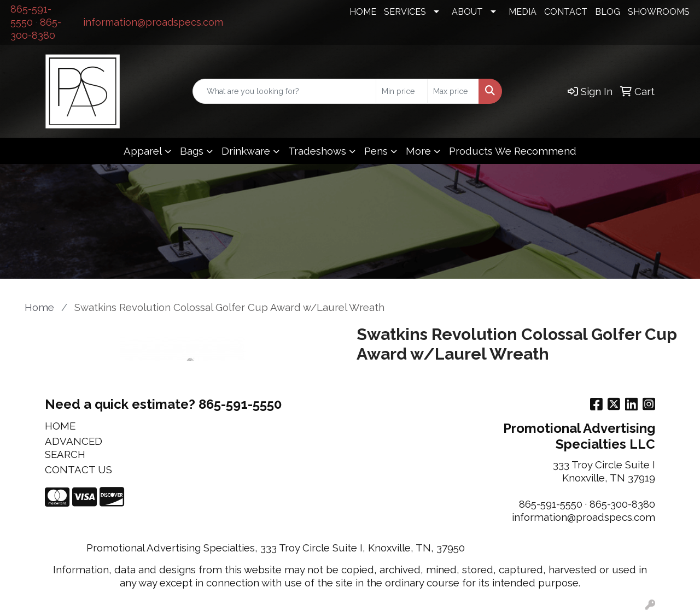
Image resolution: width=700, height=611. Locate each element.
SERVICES (405, 12)
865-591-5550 (551, 504)
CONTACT (566, 12)
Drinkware (246, 151)
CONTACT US (78, 469)
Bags (192, 151)
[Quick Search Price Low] (402, 91)
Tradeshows (317, 151)
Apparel (143, 151)
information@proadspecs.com (153, 22)
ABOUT (467, 12)
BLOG (608, 12)
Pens (376, 151)
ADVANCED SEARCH (74, 448)
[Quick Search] (284, 91)
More (418, 151)
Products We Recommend (513, 151)
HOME (363, 12)
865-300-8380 (622, 504)
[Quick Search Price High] (453, 91)
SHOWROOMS (659, 12)
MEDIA (523, 12)
